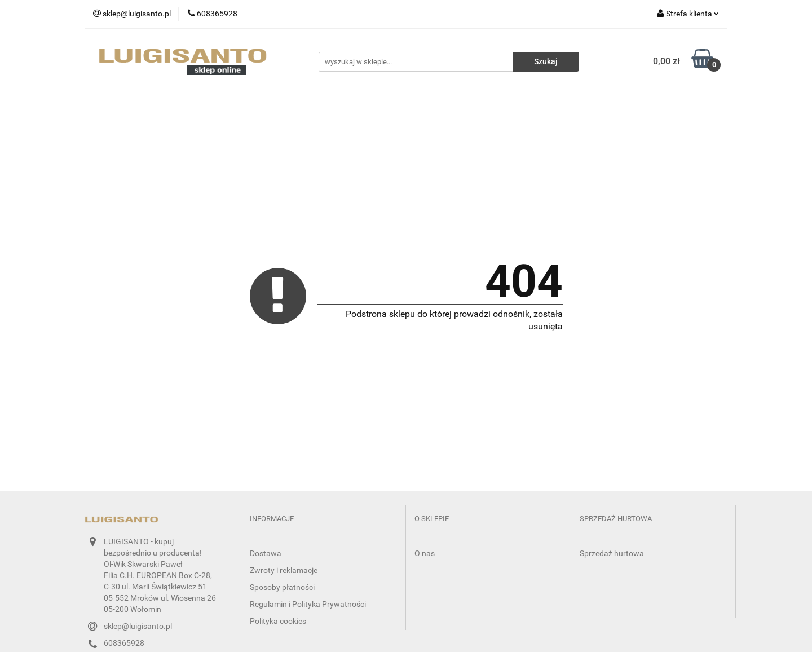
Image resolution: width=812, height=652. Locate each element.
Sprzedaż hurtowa (612, 553)
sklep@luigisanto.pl (138, 626)
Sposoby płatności (282, 587)
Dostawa (266, 553)
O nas (425, 553)
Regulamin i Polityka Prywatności (308, 604)
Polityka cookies (278, 621)
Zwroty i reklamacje (284, 570)
